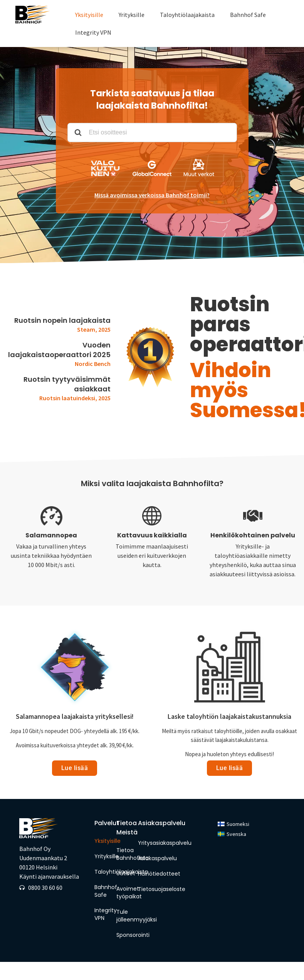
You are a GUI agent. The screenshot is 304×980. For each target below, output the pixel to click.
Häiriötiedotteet (159, 874)
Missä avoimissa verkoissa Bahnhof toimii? (152, 195)
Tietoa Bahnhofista (125, 854)
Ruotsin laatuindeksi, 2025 (75, 398)
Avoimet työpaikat (125, 893)
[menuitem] (234, 824)
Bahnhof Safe (248, 15)
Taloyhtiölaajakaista (187, 15)
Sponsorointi (125, 935)
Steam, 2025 (94, 329)
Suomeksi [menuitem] (238, 824)
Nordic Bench (93, 364)
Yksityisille (89, 15)
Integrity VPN (93, 32)
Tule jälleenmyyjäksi (125, 916)
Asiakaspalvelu (157, 858)
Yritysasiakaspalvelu (165, 843)
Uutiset (125, 873)
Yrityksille (132, 15)
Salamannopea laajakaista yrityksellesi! (75, 716)
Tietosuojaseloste (162, 889)
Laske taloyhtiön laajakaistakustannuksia (229, 716)
